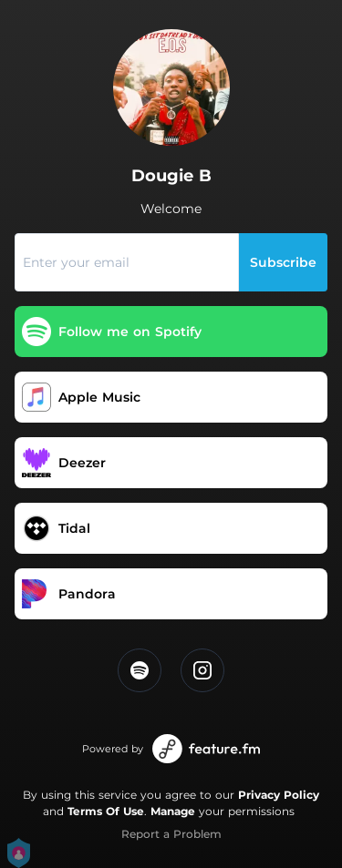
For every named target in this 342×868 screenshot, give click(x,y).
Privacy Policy (279, 795)
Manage (173, 811)
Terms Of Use (106, 811)
